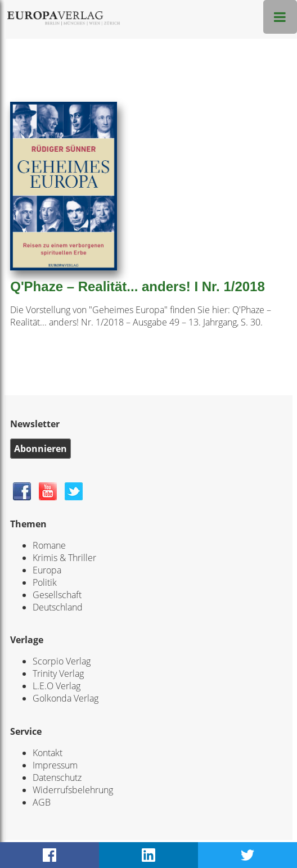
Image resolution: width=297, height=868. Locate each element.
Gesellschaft (57, 595)
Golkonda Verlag (66, 698)
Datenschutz (57, 777)
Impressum (55, 765)
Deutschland (58, 607)
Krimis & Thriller (64, 558)
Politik (45, 582)
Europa (47, 570)
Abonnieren (40, 449)
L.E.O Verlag (57, 686)
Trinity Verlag (58, 673)
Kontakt (48, 753)
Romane (49, 545)
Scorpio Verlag (62, 661)
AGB (42, 802)
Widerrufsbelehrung (73, 790)
